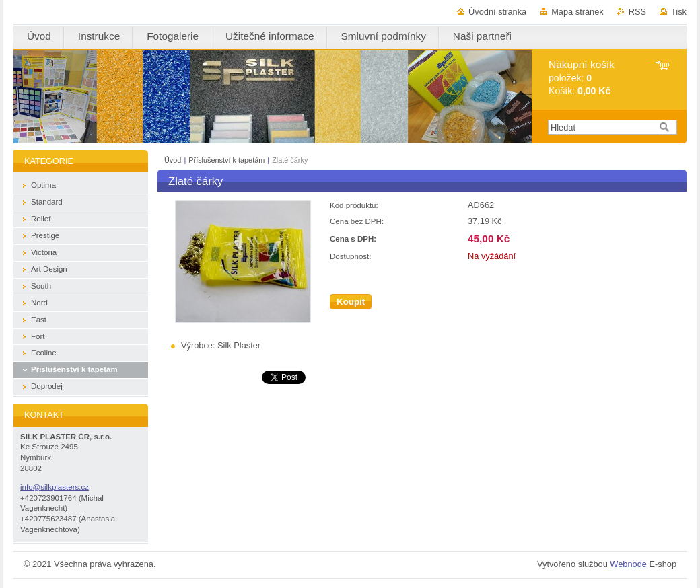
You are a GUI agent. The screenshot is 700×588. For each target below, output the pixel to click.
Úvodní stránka (497, 12)
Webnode (628, 564)
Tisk (679, 12)
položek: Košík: (582, 78)
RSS (637, 12)
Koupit (351, 302)
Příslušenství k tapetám (226, 160)
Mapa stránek (577, 12)
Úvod (173, 160)
